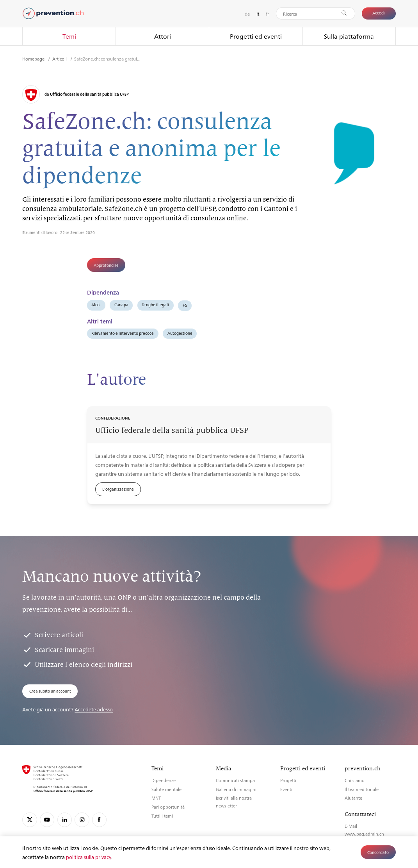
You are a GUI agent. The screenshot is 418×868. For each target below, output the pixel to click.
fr (267, 14)
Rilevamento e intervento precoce (123, 333)
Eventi (286, 789)
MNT (156, 798)
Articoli (60, 59)
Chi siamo (355, 780)
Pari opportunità (168, 807)
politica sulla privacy (89, 857)
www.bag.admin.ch (364, 834)
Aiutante (353, 798)
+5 (185, 305)
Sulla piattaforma (349, 36)
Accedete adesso (94, 709)
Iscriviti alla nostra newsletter (234, 802)
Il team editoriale (362, 789)
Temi (69, 36)
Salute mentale (166, 789)
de (247, 14)
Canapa (121, 305)
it (258, 14)
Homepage (34, 59)
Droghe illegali (155, 305)
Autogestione (180, 333)
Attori (163, 36)
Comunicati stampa (235, 780)
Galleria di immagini (236, 789)
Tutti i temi (162, 816)
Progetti (288, 780)
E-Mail (351, 826)
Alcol (96, 305)
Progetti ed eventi (256, 36)
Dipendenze (164, 780)
